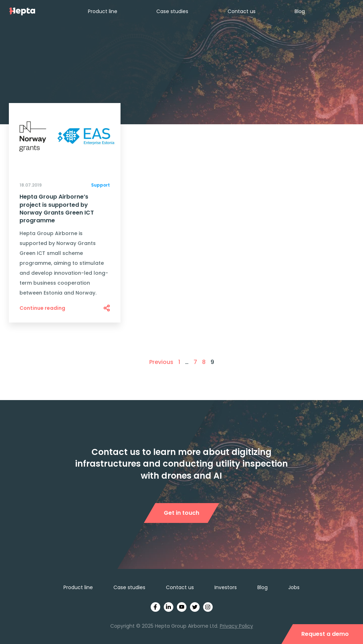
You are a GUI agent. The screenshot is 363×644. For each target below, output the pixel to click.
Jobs (294, 587)
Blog (300, 11)
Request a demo (325, 634)
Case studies (172, 11)
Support (100, 185)
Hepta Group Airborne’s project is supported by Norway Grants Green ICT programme (57, 209)
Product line (103, 11)
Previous (161, 362)
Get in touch (181, 513)
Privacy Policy (236, 626)
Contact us (242, 11)
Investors (226, 587)
